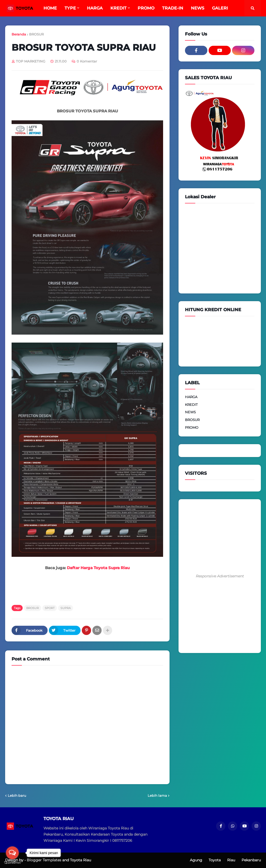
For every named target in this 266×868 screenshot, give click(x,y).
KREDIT (191, 405)
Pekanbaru (251, 860)
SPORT (50, 608)
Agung (196, 860)
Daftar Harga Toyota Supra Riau (98, 568)
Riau (231, 860)
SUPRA (66, 608)
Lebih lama (157, 795)
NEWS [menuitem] (198, 8)
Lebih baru (17, 795)
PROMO (192, 427)
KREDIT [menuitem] (118, 8)
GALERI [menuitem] (220, 8)
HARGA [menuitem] (95, 8)
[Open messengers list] (12, 853)
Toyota (215, 860)
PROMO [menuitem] (146, 8)
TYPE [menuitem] (70, 8)
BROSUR (36, 34)
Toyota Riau (81, 860)
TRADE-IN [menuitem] (173, 8)
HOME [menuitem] (50, 8)
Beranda (19, 34)
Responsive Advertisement (220, 576)
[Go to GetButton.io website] (12, 863)
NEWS (190, 412)
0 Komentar (87, 61)
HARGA (191, 397)
